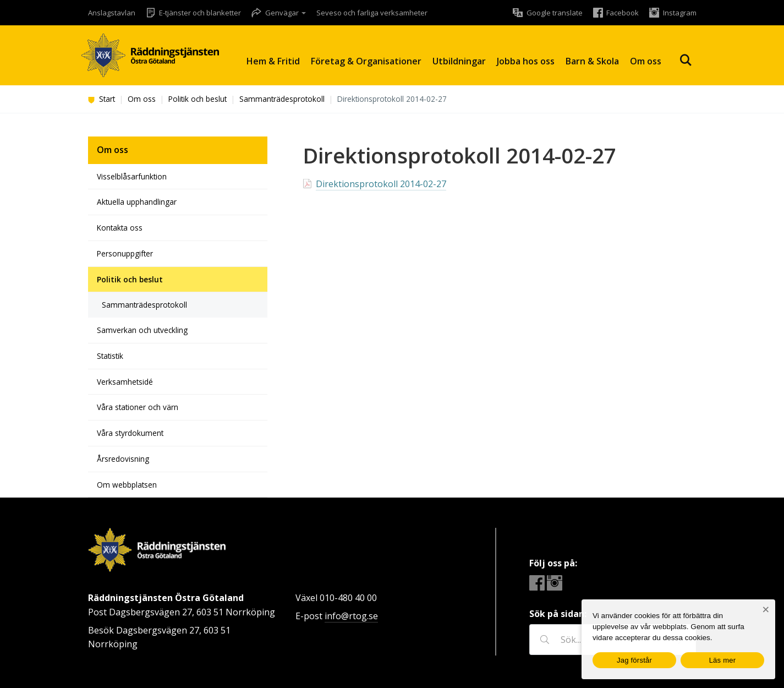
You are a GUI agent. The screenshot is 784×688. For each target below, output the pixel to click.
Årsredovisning (123, 459)
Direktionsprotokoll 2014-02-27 (381, 184)
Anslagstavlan (112, 13)
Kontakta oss (120, 228)
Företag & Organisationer (366, 61)
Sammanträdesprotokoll (282, 99)
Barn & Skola (592, 61)
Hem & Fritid (273, 61)
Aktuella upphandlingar (137, 202)
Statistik (110, 356)
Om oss (646, 61)
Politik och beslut (198, 99)
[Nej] (766, 610)
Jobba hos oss (526, 61)
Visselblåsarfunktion (132, 176)
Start (102, 99)
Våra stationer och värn (138, 407)
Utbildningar (459, 61)
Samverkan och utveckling (142, 330)
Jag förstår (634, 660)
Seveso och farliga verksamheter (372, 13)
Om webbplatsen (127, 485)
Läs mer (723, 660)
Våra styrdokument (130, 433)
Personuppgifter (125, 253)
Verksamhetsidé (125, 382)
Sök (686, 60)
